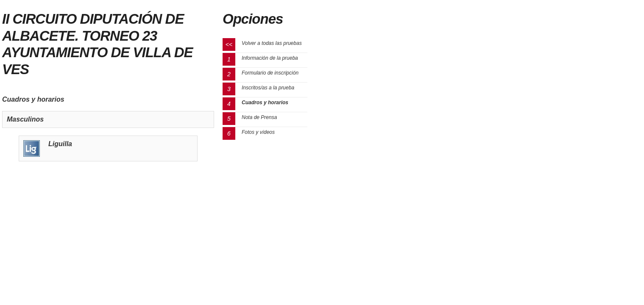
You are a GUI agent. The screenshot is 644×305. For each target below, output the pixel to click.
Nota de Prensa (259, 117)
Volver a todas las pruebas (272, 43)
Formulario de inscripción (270, 73)
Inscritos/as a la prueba (268, 88)
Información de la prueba (270, 58)
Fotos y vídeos (258, 132)
